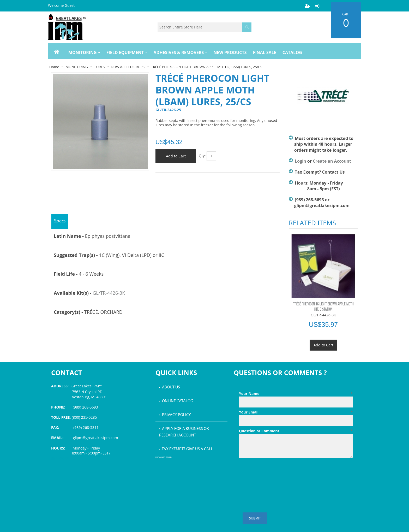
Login (300, 161)
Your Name (296, 394)
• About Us (170, 387)
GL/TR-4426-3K (109, 293)
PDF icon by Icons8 (164, 457)
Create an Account (332, 161)
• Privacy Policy (175, 415)
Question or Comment (296, 431)
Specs (60, 221)
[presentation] (279, 473)
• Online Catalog (176, 401)
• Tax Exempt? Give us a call (186, 449)
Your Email (296, 412)
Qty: (202, 156)
